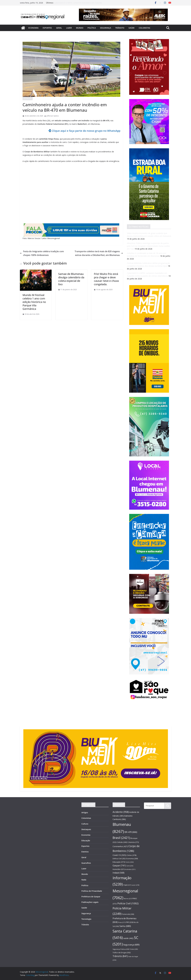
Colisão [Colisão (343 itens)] (122, 842)
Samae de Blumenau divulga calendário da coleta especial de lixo (71, 279)
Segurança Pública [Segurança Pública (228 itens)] (121, 949)
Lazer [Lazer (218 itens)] (135, 885)
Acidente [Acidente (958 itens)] (121, 812)
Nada (84, 880)
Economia (33, 28)
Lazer (69, 28)
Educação (86, 841)
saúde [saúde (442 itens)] (128, 938)
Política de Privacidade (92, 891)
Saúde (132, 28)
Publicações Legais (90, 902)
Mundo (80, 28)
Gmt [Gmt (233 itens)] (130, 866)
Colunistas (144, 28)
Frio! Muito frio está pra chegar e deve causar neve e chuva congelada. (106, 279)
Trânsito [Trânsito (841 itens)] (120, 956)
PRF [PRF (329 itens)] (130, 922)
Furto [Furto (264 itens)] (130, 862)
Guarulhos (86, 863)
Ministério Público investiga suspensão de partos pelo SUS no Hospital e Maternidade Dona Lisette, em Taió (149, 246)
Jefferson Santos (53, 116)
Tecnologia (86, 919)
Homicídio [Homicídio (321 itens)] (119, 869)
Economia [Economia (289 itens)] (132, 859)
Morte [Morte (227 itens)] (128, 899)
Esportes (47, 28)
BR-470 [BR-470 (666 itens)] (131, 832)
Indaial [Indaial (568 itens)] (119, 873)
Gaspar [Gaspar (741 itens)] (119, 865)
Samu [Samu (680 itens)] (125, 926)
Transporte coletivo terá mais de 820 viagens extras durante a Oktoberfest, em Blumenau (99, 253)
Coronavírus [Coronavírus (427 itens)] (120, 846)
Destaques (28, 99)
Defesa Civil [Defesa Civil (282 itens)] (119, 859)
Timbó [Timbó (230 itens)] (134, 949)
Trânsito (120, 28)
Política (92, 28)
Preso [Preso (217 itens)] (122, 922)
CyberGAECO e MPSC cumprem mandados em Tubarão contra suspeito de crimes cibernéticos (78, 4)
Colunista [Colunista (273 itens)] (133, 842)
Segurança (106, 28)
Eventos (85, 852)
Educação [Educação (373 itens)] (119, 862)
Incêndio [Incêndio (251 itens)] (130, 869)
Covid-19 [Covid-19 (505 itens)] (119, 855)
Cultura (85, 824)
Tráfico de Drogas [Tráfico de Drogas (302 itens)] (122, 953)
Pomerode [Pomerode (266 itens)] (128, 914)
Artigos (85, 812)
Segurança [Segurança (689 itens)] (131, 945)
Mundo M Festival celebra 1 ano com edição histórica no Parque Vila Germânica (34, 302)
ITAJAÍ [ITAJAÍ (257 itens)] (127, 885)
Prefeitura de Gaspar (91, 897)
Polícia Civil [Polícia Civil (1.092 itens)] (128, 903)
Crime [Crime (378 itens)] (132, 855)
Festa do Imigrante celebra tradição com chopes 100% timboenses (42, 253)
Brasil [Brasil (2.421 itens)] (121, 838)
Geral (59, 28)
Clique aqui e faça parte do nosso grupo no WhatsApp (86, 131)
